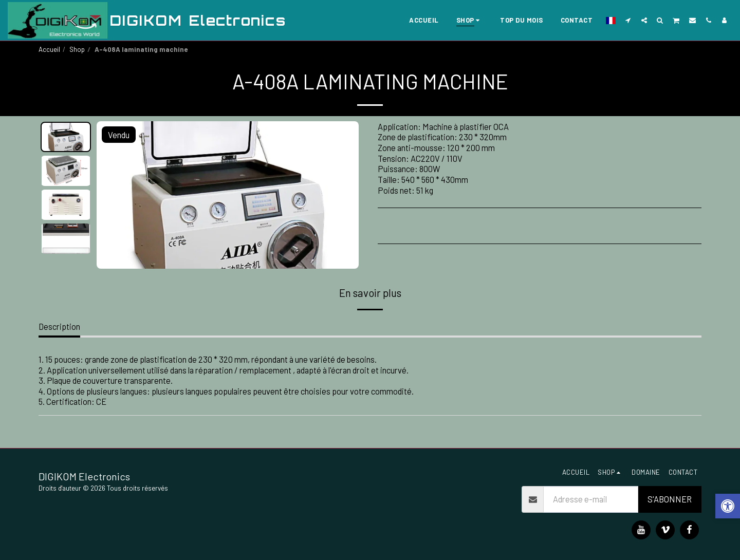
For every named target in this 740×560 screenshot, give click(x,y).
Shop (77, 49)
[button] (628, 20)
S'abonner (670, 499)
